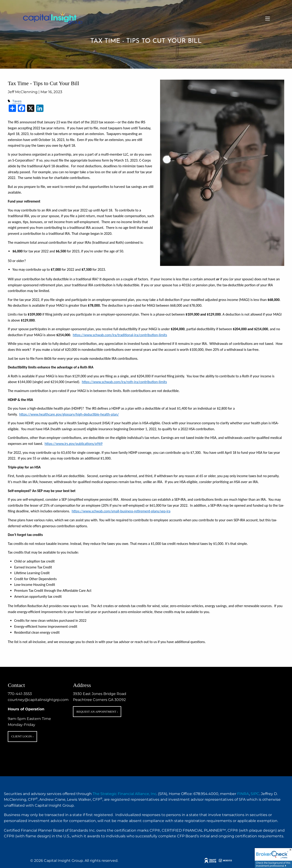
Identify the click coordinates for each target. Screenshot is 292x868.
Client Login (22, 736)
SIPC (255, 794)
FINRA (243, 794)
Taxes (17, 101)
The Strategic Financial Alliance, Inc (125, 794)
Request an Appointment (97, 712)
